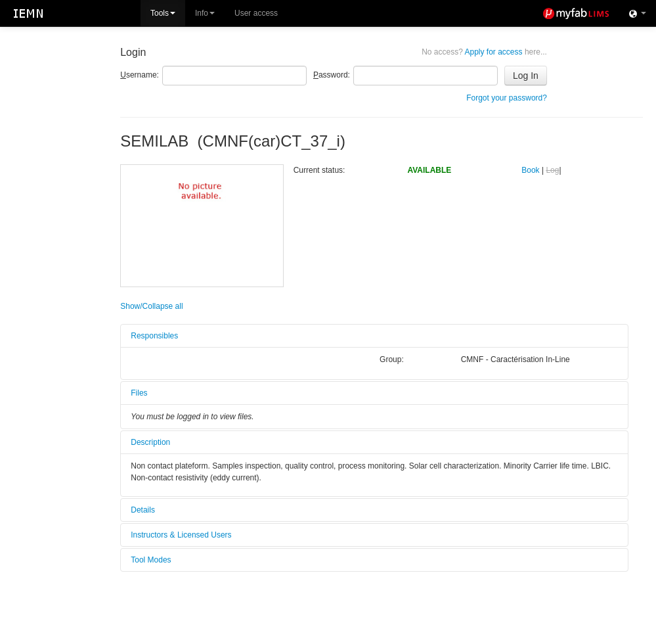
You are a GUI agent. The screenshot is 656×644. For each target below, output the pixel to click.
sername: (140, 75)
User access (256, 13)
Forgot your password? (507, 98)
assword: (332, 75)
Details (143, 510)
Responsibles (154, 336)
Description (150, 442)
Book (530, 170)
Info (205, 13)
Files (139, 393)
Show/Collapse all (151, 306)
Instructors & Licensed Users (181, 535)
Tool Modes (151, 560)
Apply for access (484, 52)
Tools (163, 13)
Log (552, 170)
